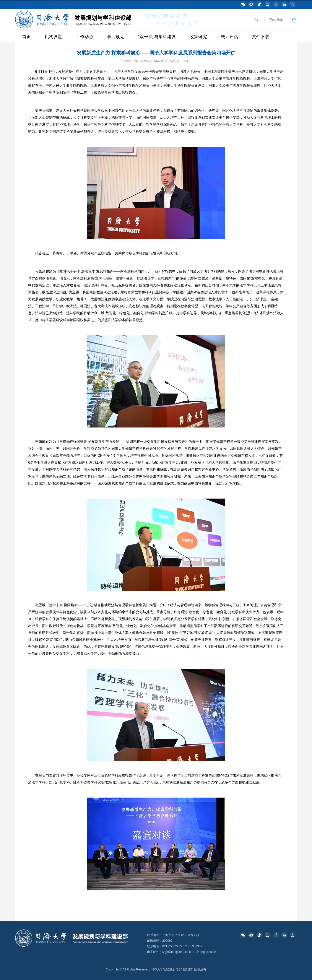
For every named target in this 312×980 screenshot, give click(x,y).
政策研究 (198, 37)
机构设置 (53, 37)
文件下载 (261, 37)
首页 (26, 37)
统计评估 (229, 37)
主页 (256, 20)
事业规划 (116, 37)
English (276, 20)
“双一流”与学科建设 (157, 37)
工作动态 (84, 37)
